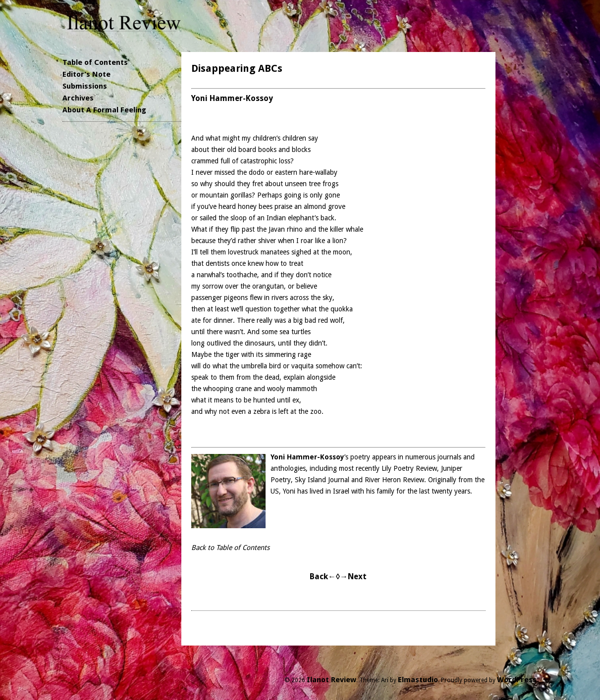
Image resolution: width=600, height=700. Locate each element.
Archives (78, 98)
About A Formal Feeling (104, 110)
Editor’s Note (86, 74)
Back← (323, 576)
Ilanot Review (331, 680)
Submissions (85, 86)
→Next (353, 576)
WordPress (517, 680)
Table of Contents (95, 62)
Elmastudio (418, 680)
